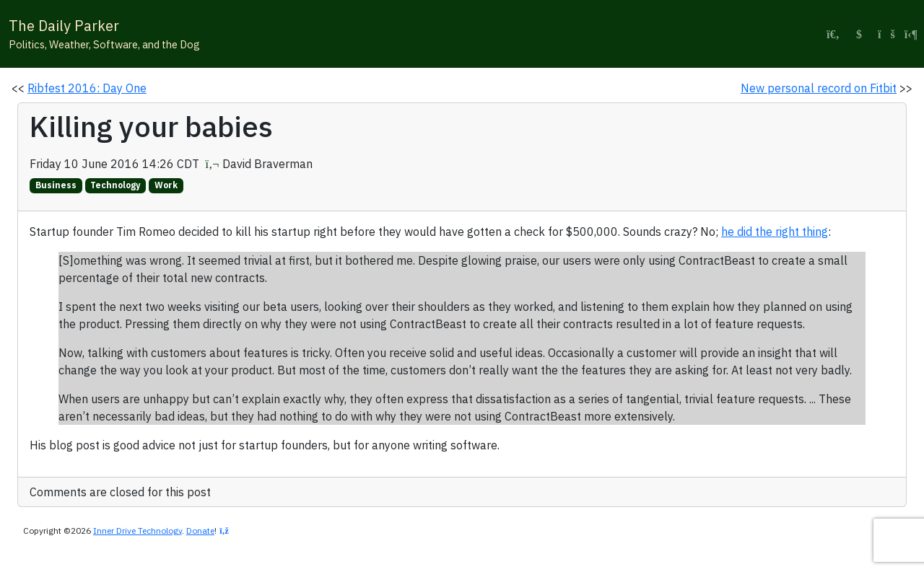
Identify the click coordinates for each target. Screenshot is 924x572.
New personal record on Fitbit (819, 88)
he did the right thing (775, 232)
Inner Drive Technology (138, 531)
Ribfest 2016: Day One (87, 88)
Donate (200, 531)
